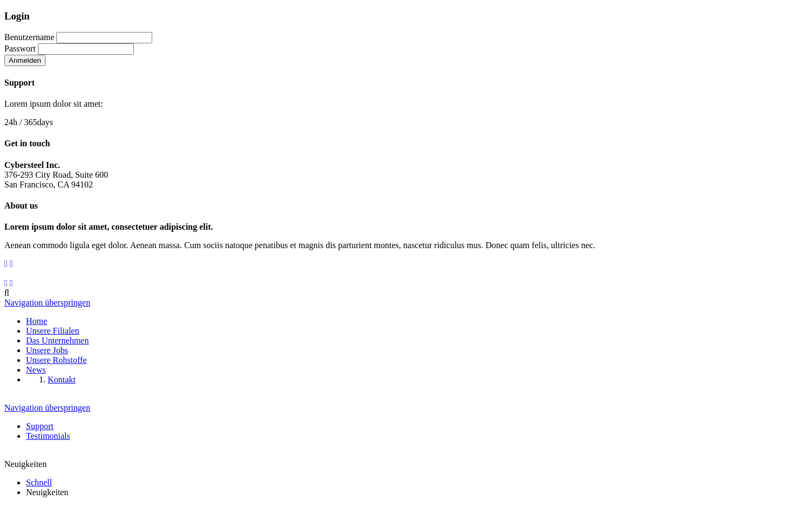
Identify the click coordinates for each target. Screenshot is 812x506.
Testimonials (48, 436)
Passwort (20, 48)
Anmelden (25, 60)
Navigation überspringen (47, 303)
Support (40, 426)
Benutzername (29, 37)
